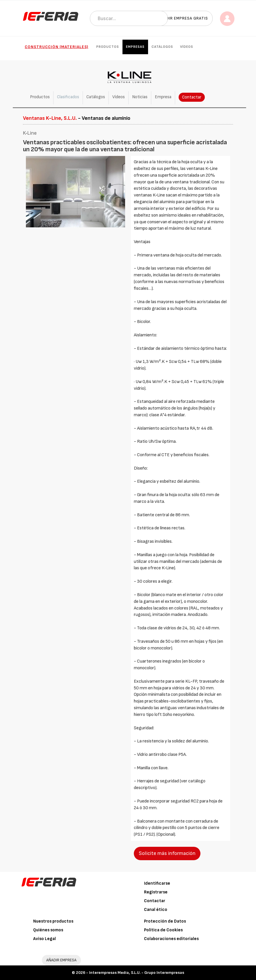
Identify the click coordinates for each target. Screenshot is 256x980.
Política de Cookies (163, 930)
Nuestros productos (53, 921)
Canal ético (156, 910)
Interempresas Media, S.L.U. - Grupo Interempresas (137, 973)
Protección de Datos (165, 921)
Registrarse (156, 892)
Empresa (163, 97)
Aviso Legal (45, 939)
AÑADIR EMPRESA (61, 960)
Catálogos (162, 47)
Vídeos (187, 47)
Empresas (135, 47)
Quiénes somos (48, 930)
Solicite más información (167, 853)
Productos (108, 47)
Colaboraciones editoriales (171, 939)
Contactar (192, 97)
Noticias (140, 97)
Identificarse (157, 883)
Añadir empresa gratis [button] (183, 18)
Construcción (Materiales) (57, 47)
